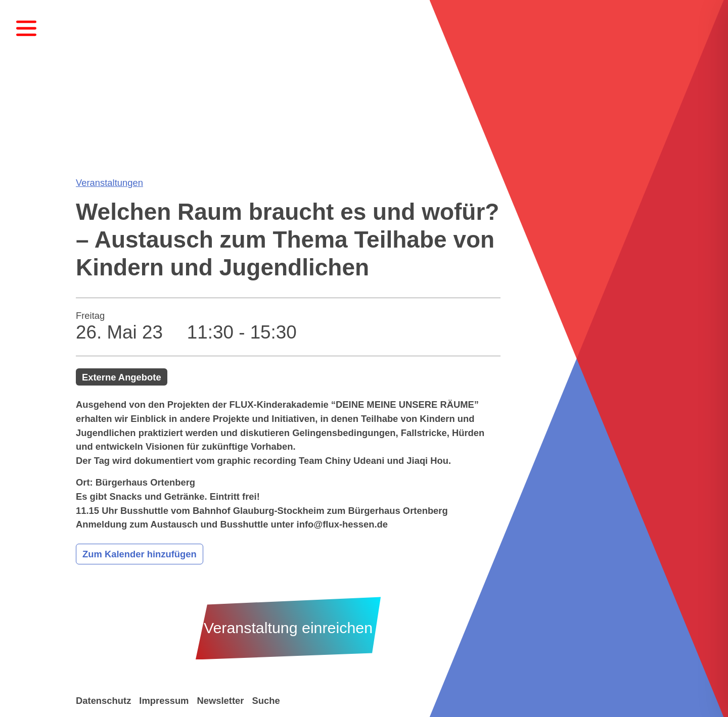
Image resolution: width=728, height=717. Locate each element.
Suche (266, 701)
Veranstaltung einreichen (288, 628)
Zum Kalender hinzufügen (140, 554)
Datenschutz (103, 701)
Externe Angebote (122, 377)
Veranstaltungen (109, 183)
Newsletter (220, 701)
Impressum (164, 701)
